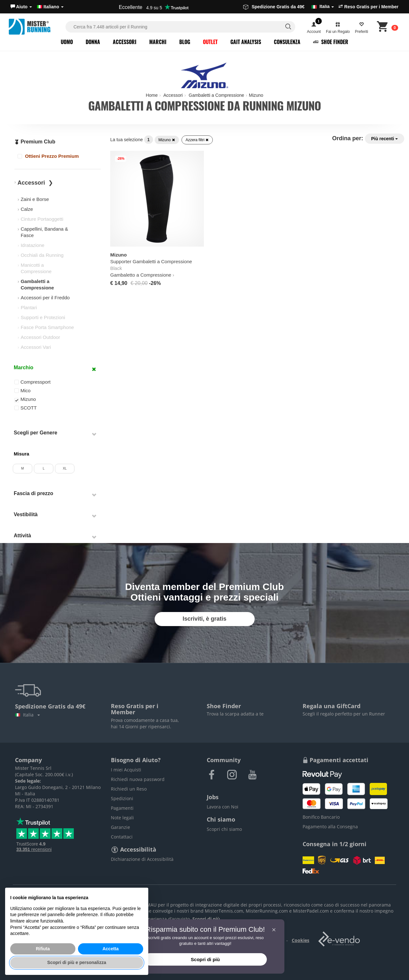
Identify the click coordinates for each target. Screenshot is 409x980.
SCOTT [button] (26, 408)
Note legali (122, 818)
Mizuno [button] (25, 399)
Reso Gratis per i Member (368, 7)
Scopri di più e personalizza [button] (77, 962)
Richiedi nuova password (138, 779)
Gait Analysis (246, 42)
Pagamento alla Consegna (330, 827)
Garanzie (120, 827)
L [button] (44, 468)
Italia (27, 715)
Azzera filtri (197, 140)
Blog (185, 42)
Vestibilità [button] (26, 514)
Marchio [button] (23, 367)
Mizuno (167, 140)
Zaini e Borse (35, 199)
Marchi (158, 42)
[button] (21, 7)
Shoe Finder (331, 42)
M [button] (22, 468)
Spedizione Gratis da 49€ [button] (289, 7)
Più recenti (385, 139)
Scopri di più (205, 959)
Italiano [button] (50, 7)
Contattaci (122, 837)
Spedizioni (122, 798)
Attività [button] (22, 536)
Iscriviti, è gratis (204, 619)
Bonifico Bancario (321, 817)
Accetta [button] (111, 949)
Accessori (125, 42)
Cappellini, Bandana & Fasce (44, 232)
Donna (93, 42)
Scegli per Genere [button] (35, 433)
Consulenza (287, 42)
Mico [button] (23, 390)
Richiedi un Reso (129, 789)
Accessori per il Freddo (45, 298)
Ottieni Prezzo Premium (48, 156)
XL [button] (65, 468)
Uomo (67, 42)
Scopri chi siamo (224, 829)
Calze (27, 209)
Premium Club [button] (35, 142)
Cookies (301, 940)
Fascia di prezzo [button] (34, 493)
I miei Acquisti (126, 770)
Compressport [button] (32, 382)
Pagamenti (122, 808)
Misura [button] (21, 454)
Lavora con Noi (223, 807)
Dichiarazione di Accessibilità (142, 859)
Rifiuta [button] (43, 949)
